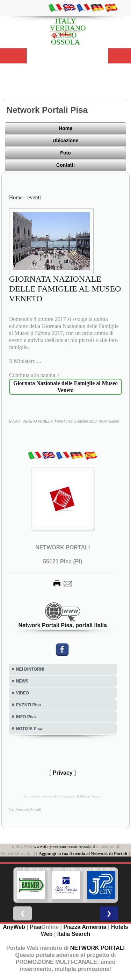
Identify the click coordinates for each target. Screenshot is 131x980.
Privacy (63, 773)
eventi (34, 197)
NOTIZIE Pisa (29, 729)
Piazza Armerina (85, 927)
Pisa (35, 927)
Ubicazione (66, 141)
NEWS (22, 681)
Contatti (65, 165)
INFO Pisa (26, 717)
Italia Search (74, 934)
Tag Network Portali (25, 810)
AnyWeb (14, 927)
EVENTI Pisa (28, 705)
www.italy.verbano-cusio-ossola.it (64, 846)
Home (65, 128)
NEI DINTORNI (30, 669)
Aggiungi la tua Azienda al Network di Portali (83, 853)
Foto (65, 153)
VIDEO (23, 693)
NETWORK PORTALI (97, 948)
